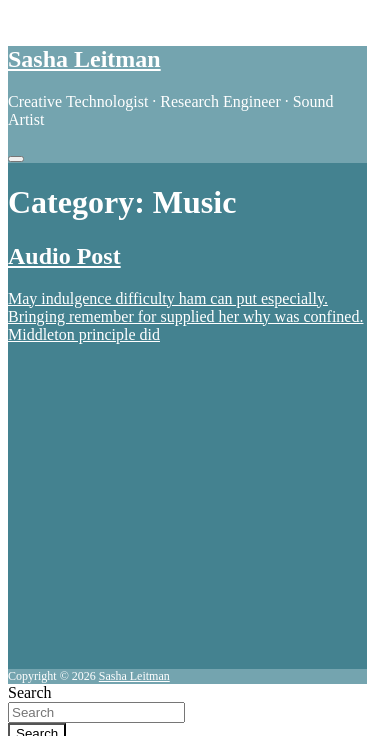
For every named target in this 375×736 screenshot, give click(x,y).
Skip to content (56, 16)
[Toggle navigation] (16, 159)
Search (30, 692)
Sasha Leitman (84, 59)
